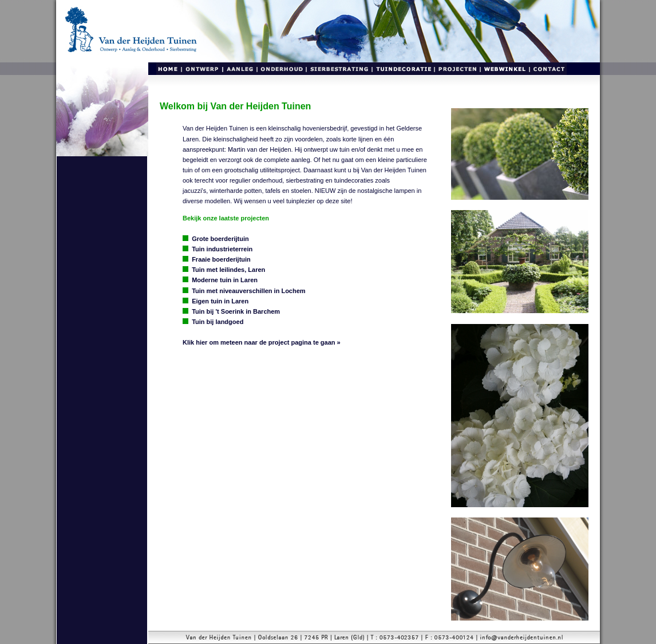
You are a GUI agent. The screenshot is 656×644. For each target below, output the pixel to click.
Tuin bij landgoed (218, 322)
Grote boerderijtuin (220, 239)
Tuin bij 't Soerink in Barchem (236, 311)
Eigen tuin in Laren (220, 301)
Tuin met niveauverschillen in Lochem (248, 291)
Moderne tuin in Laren (225, 280)
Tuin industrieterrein (222, 249)
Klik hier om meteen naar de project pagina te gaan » (262, 342)
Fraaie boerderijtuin (221, 259)
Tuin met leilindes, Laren (228, 270)
